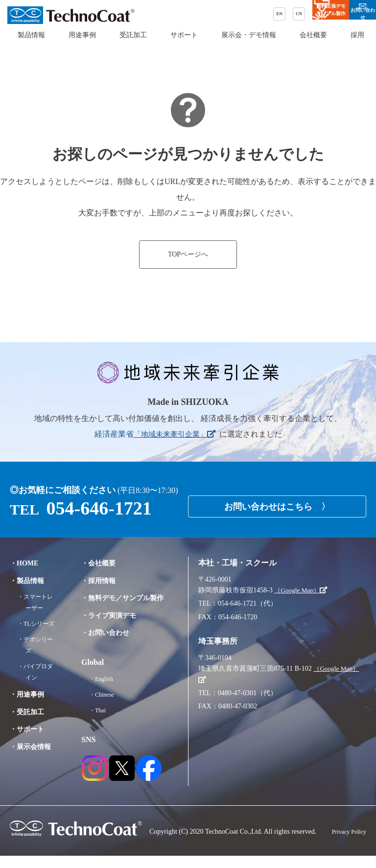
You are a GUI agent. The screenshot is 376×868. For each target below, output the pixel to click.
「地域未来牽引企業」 (174, 434)
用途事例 (82, 44)
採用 (357, 44)
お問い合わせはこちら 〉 (277, 503)
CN (207, 15)
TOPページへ (188, 255)
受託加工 (133, 44)
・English (107, 691)
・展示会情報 (33, 746)
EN (181, 15)
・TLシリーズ (39, 623)
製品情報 (31, 44)
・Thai (103, 723)
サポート (184, 44)
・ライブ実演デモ (117, 627)
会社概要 (313, 44)
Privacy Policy (346, 844)
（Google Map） (302, 590)
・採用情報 (105, 580)
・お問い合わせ (113, 645)
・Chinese (107, 707)
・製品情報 (29, 580)
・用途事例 (29, 694)
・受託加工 (29, 712)
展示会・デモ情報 (249, 44)
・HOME (26, 563)
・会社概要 (105, 563)
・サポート (29, 729)
